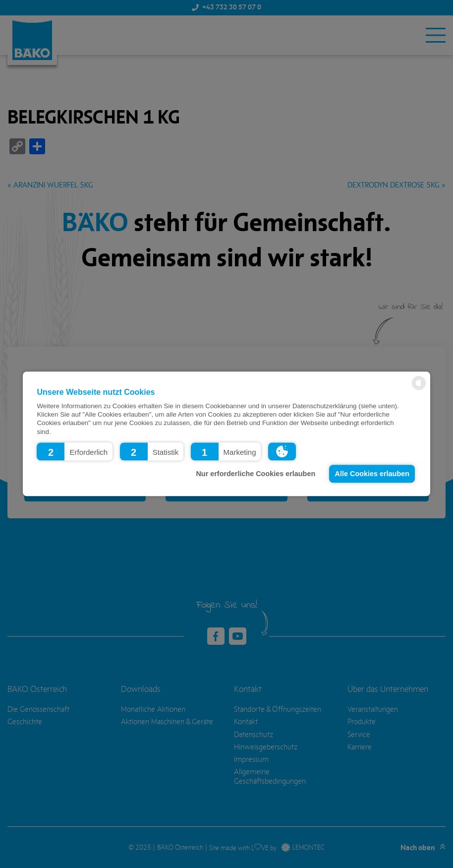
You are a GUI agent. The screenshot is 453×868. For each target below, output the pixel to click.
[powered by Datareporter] (419, 390)
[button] (75, 452)
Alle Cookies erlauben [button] (372, 474)
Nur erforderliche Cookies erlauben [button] (255, 474)
